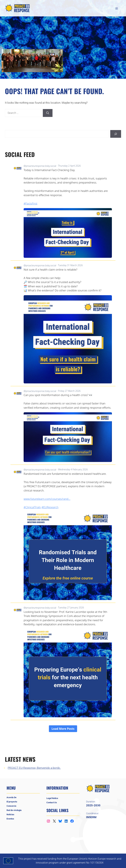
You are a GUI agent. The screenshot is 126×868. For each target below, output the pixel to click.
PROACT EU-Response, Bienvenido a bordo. (34, 768)
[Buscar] (116, 134)
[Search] (48, 113)
